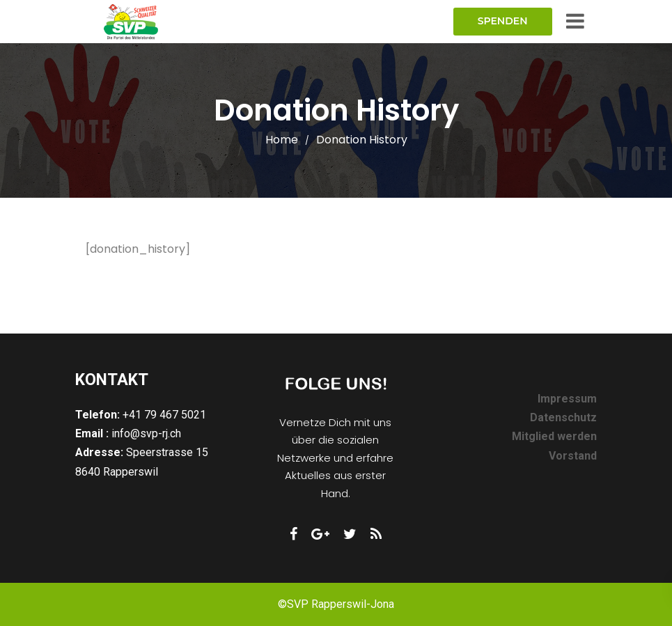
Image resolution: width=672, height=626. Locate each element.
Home (282, 140)
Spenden (503, 21)
